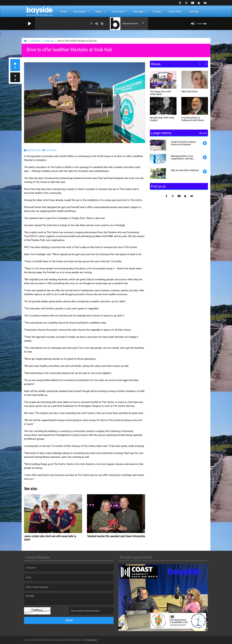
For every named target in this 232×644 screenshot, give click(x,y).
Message (139, 11)
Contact (157, 11)
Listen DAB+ (175, 11)
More (203, 133)
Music (99, 11)
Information (80, 11)
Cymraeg (194, 11)
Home (63, 11)
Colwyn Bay (49, 41)
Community (118, 11)
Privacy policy (91, 640)
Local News (35, 41)
